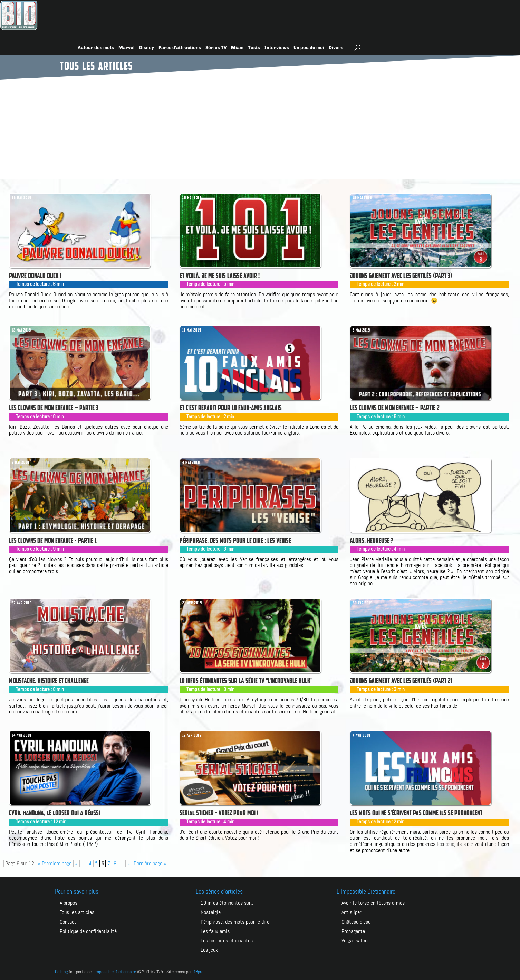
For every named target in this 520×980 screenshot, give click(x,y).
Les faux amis (215, 931)
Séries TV (216, 48)
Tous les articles (77, 912)
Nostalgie (211, 912)
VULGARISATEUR (355, 941)
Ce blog (61, 972)
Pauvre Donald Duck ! (35, 276)
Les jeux (209, 950)
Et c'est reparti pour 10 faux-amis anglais (231, 408)
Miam (237, 48)
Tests (254, 48)
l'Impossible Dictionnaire (114, 972)
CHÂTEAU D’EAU (356, 922)
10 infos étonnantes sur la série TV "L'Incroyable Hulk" (246, 681)
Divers (336, 48)
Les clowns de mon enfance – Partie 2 (395, 408)
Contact (68, 922)
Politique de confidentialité (88, 931)
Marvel (127, 48)
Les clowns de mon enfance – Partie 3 (54, 408)
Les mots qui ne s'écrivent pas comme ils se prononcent (416, 813)
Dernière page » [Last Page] (150, 864)
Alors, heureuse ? (372, 540)
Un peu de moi (309, 48)
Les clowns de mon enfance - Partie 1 (53, 540)
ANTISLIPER (352, 912)
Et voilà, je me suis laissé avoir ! (220, 276)
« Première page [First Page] (55, 864)
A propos (69, 903)
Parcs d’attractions (180, 48)
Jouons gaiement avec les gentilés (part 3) (401, 276)
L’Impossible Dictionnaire (366, 892)
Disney (147, 48)
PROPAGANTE (353, 931)
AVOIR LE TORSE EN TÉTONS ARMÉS (373, 903)
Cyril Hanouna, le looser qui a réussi (55, 813)
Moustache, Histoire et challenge (49, 681)
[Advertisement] (260, 127)
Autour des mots (96, 48)
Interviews (277, 48)
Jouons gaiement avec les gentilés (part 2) (401, 681)
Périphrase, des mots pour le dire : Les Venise (235, 540)
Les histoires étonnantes (227, 941)
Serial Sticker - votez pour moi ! (219, 813)
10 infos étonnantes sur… (228, 903)
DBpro (198, 972)
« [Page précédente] (76, 864)
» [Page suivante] (129, 864)
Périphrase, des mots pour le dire (235, 922)
